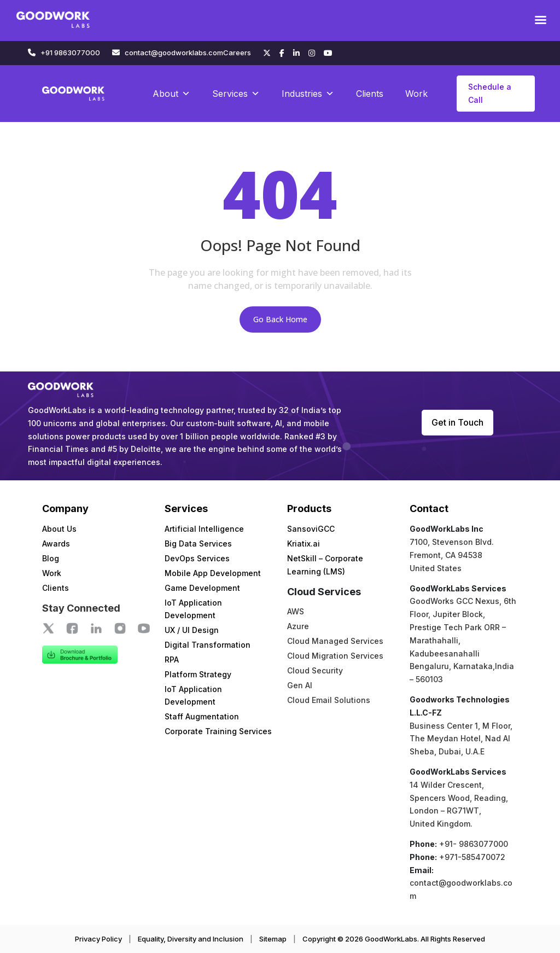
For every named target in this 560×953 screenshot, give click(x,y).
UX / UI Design (192, 630)
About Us (59, 529)
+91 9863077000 (70, 53)
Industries (308, 94)
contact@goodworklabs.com (174, 53)
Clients (370, 94)
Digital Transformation (208, 645)
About (171, 94)
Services (236, 94)
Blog (51, 558)
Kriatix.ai (304, 544)
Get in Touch (457, 422)
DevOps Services (197, 558)
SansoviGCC (311, 529)
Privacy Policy (98, 939)
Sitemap (273, 939)
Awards (56, 544)
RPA (172, 659)
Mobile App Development (213, 573)
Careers (237, 53)
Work (416, 94)
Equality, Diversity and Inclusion (191, 939)
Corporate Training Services (218, 731)
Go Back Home (280, 319)
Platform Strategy (198, 674)
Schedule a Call (490, 93)
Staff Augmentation (202, 716)
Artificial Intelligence (204, 529)
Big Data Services (198, 544)
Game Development (202, 588)
